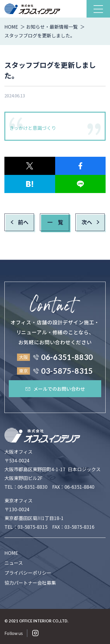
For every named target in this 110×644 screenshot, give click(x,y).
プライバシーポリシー (28, 573)
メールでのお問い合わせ (55, 389)
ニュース (14, 563)
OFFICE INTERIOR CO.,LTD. (44, 621)
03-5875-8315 (33, 527)
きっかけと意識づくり (33, 128)
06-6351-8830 (33, 487)
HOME (11, 553)
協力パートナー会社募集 (30, 583)
